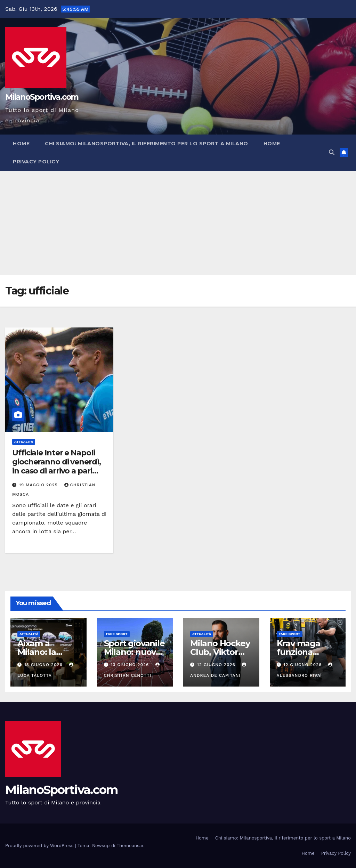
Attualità (24, 442)
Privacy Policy (36, 162)
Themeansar (130, 846)
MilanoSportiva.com (42, 97)
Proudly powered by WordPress (40, 846)
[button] (332, 152)
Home (21, 144)
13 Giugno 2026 (44, 665)
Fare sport (117, 634)
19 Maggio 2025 (39, 485)
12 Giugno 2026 (217, 665)
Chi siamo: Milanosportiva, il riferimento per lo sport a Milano (147, 144)
